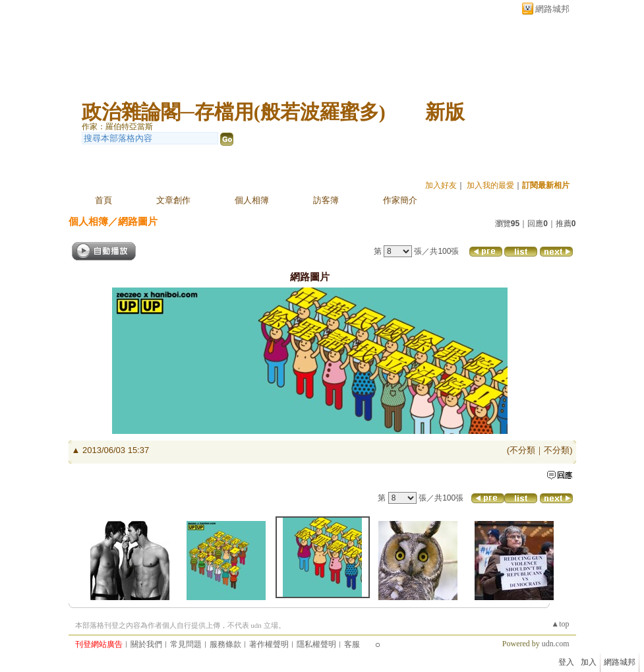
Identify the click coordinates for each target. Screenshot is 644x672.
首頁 (103, 200)
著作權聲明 (269, 644)
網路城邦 (552, 9)
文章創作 (173, 200)
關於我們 (146, 644)
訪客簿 (326, 200)
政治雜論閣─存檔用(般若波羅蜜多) (234, 112)
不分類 (522, 450)
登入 (566, 662)
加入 (589, 662)
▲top (560, 624)
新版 (445, 112)
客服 (352, 644)
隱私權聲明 (316, 644)
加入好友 (441, 185)
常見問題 (186, 644)
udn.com (556, 644)
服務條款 (225, 644)
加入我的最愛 (490, 185)
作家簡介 (400, 200)
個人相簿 (252, 200)
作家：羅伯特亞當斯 (117, 127)
